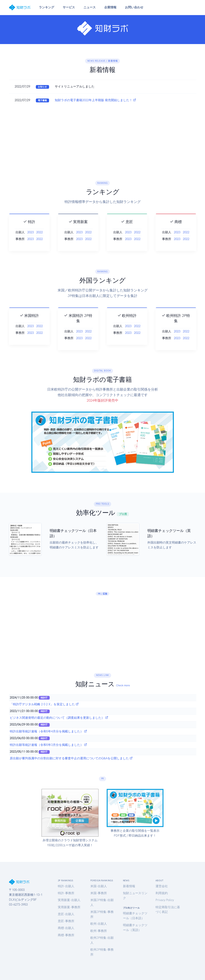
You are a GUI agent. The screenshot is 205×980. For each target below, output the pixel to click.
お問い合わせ (134, 7)
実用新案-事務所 (69, 907)
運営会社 (162, 886)
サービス (69, 7)
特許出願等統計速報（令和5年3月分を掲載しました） (48, 745)
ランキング (47, 7)
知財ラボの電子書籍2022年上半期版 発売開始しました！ (95, 100)
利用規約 (162, 893)
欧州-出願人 (99, 924)
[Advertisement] (102, 138)
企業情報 (110, 7)
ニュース (90, 7)
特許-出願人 (66, 886)
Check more (123, 685)
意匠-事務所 (66, 921)
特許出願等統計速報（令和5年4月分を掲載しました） (48, 731)
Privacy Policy (165, 900)
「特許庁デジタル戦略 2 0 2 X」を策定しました (44, 704)
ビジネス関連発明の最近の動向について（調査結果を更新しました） (59, 718)
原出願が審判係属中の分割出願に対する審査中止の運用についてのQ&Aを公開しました (71, 758)
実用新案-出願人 (69, 900)
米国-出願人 (99, 886)
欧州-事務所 (99, 931)
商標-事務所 (66, 935)
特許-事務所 (66, 893)
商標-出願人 (66, 928)
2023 (31, 242)
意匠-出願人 (66, 914)
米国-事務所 (99, 893)
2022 (39, 242)
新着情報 (129, 886)
